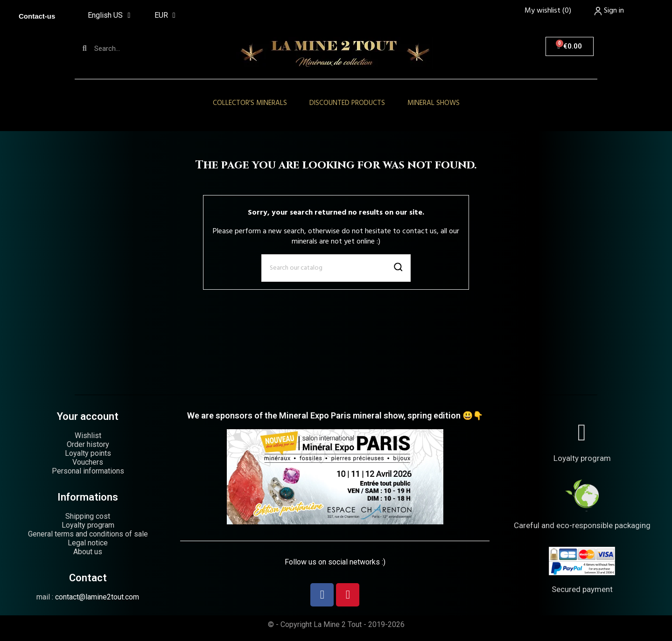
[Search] (336, 268)
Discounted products (347, 103)
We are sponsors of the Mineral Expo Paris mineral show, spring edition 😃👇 (335, 415)
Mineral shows (434, 103)
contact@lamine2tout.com (97, 597)
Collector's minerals (250, 103)
